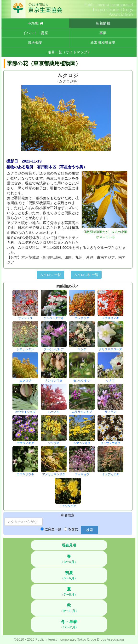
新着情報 (103, 23)
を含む (73, 529)
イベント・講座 (35, 33)
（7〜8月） (69, 592)
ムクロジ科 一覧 (86, 275)
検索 (90, 530)
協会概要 (35, 42)
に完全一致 (53, 529)
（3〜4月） (69, 559)
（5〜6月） (69, 575)
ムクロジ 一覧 (51, 275)
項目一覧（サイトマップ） (69, 52)
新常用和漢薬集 (103, 42)
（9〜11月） (69, 608)
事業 (103, 33)
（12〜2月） (69, 624)
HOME (35, 23)
